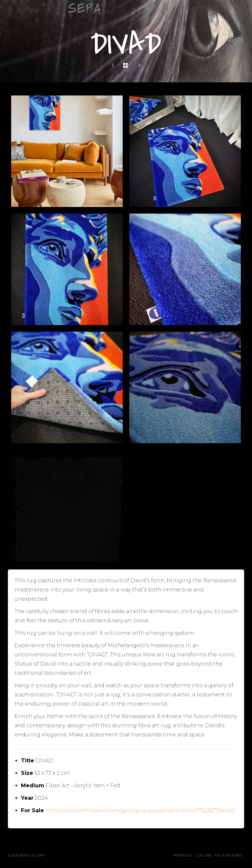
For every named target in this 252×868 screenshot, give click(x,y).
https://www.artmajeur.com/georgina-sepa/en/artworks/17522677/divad (140, 810)
